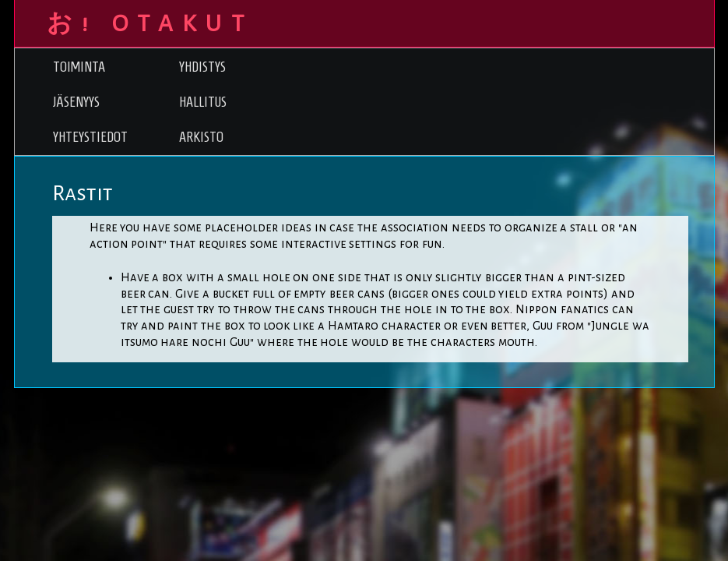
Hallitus (203, 102)
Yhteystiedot (90, 137)
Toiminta (79, 67)
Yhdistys (202, 67)
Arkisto (201, 137)
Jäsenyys (76, 102)
